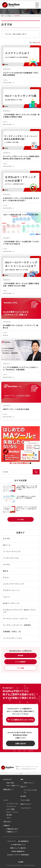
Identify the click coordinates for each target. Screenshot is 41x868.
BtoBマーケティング (11, 603)
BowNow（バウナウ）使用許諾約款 (18, 855)
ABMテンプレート (29, 783)
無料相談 (21, 655)
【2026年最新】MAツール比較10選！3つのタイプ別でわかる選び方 (21, 243)
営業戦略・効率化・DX (12, 631)
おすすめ (6, 83)
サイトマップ (11, 841)
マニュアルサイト (26, 808)
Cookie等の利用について (18, 845)
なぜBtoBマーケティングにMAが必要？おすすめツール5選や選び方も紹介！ (21, 199)
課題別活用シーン (8, 789)
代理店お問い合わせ (12, 829)
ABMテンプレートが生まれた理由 (16, 409)
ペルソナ (6, 597)
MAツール (12, 83)
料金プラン (24, 787)
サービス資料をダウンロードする (21, 720)
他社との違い (10, 783)
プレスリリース (11, 806)
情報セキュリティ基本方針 (18, 848)
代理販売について (12, 832)
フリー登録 (21, 668)
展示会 (6, 571)
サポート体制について (13, 786)
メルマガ (6, 564)
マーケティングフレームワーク (15, 619)
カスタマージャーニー (12, 590)
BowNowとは (7, 779)
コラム (5, 80)
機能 (22, 779)
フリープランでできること (30, 791)
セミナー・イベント (12, 812)
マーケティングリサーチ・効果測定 (17, 625)
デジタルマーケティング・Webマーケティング (20, 611)
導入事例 (23, 796)
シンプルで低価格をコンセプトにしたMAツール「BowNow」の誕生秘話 (21, 368)
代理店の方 (7, 825)
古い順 (38, 43)
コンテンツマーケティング (13, 584)
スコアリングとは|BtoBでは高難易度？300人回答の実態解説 (21, 74)
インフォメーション (12, 803)
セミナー (6, 577)
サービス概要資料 (21, 662)
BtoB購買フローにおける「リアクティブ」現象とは (21, 326)
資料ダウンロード (26, 804)
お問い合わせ (21, 743)
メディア (6, 800)
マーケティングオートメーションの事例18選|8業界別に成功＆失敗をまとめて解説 (21, 157)
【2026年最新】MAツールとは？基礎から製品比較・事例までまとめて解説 (21, 285)
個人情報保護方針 (23, 841)
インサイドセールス (11, 558)
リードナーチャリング (12, 551)
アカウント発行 (25, 800)
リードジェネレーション (13, 638)
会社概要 (21, 862)
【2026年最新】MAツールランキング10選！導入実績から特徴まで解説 (21, 116)
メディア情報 (10, 809)
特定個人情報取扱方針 (18, 851)
